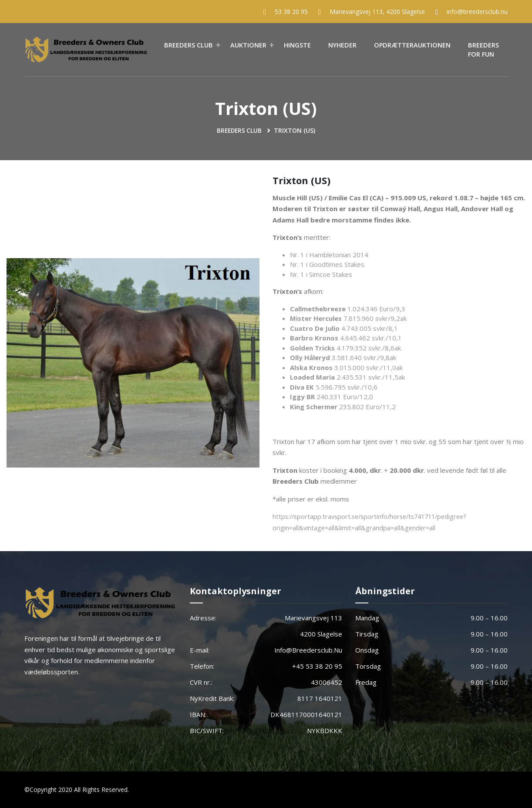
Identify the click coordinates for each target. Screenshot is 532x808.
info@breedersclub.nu (477, 12)
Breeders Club (189, 45)
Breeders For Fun (483, 50)
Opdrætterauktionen (412, 45)
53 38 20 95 (291, 12)
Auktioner (248, 45)
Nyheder (342, 45)
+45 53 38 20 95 (317, 666)
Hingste (297, 45)
